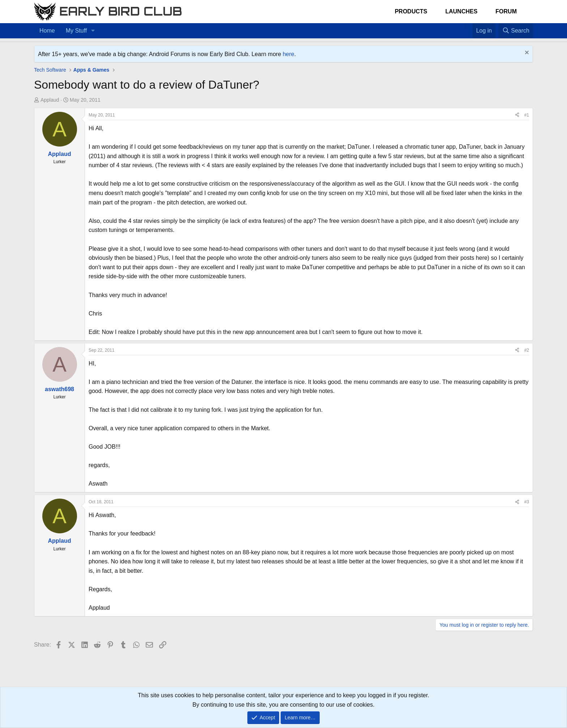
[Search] (516, 31)
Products (411, 11)
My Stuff (76, 31)
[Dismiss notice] (526, 53)
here (289, 54)
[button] (93, 31)
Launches (461, 11)
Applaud (50, 100)
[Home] (461, 26)
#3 (527, 502)
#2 (527, 350)
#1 (527, 115)
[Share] (517, 115)
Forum (506, 11)
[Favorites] (469, 26)
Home (47, 31)
